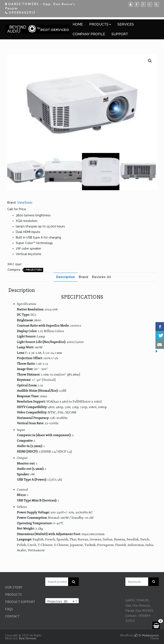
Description (66, 277)
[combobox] (62, 601)
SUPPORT (120, 34)
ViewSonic (25, 203)
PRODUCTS (99, 24)
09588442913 (22, 13)
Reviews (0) (102, 277)
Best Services (28, 638)
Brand (83, 277)
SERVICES (126, 24)
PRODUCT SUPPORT (20, 602)
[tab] (66, 277)
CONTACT (12, 616)
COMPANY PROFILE (89, 34)
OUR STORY (14, 587)
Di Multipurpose (147, 635)
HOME (78, 24)
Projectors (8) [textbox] (61, 601)
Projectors (34, 270)
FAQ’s (9, 609)
